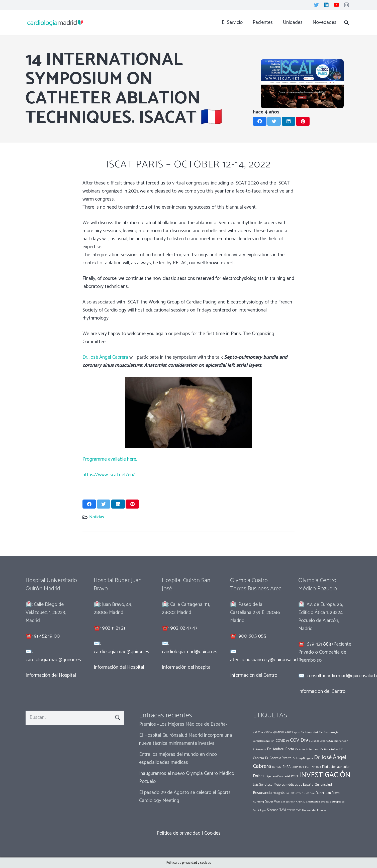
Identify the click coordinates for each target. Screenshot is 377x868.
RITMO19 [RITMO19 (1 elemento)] (296, 793)
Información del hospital (187, 667)
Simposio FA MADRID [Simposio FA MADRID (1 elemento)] (293, 802)
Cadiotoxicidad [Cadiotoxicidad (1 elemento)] (309, 732)
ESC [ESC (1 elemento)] (307, 767)
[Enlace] (55, 23)
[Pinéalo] (303, 121)
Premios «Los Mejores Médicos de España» (183, 724)
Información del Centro (254, 675)
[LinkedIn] (326, 5)
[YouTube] (336, 5)
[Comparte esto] (260, 121)
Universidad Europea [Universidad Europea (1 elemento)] (314, 810)
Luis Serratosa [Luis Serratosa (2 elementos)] (263, 785)
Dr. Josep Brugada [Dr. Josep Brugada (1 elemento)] (303, 758)
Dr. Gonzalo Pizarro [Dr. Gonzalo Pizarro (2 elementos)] (278, 758)
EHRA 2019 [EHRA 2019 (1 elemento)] (298, 767)
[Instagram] (346, 5)
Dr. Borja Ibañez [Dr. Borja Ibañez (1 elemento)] (329, 750)
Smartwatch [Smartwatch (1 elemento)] (313, 802)
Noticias (97, 517)
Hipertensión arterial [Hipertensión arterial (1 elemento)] (278, 776)
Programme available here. (110, 459)
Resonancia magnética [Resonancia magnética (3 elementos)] (271, 793)
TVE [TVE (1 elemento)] (299, 810)
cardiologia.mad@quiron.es (53, 660)
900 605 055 (252, 636)
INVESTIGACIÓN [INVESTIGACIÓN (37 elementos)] (325, 775)
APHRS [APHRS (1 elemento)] (289, 732)
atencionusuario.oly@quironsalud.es (267, 660)
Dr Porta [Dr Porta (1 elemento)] (277, 767)
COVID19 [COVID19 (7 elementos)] (299, 740)
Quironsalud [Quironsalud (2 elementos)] (323, 785)
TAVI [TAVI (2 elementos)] (283, 810)
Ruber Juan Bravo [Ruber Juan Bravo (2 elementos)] (328, 793)
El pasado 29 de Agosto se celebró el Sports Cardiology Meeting (185, 797)
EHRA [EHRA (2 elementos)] (287, 767)
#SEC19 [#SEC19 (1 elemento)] (268, 732)
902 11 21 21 (114, 628)
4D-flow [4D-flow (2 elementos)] (278, 732)
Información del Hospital (51, 675)
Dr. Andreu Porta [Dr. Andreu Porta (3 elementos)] (280, 749)
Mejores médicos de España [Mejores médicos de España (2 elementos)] (294, 785)
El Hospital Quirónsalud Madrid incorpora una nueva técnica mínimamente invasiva (186, 739)
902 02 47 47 (184, 628)
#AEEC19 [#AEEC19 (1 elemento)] (258, 732)
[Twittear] (274, 121)
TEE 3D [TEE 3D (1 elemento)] (291, 810)
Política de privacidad (179, 833)
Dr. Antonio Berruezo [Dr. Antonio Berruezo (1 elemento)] (307, 750)
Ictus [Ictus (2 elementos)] (294, 776)
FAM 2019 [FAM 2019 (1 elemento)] (316, 767)
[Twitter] (316, 5)
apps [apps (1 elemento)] (297, 732)
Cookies (212, 833)
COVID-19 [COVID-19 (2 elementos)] (282, 741)
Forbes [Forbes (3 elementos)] (259, 776)
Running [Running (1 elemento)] (258, 802)
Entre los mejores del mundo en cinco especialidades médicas (178, 758)
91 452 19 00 (47, 636)
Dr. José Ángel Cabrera (105, 357)
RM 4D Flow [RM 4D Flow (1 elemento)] (308, 793)
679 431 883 (319, 644)
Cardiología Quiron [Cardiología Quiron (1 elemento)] (264, 741)
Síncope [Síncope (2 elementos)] (273, 810)
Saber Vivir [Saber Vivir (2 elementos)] (273, 801)
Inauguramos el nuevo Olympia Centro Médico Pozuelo (187, 778)
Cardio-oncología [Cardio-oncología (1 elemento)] (329, 732)
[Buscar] (346, 23)
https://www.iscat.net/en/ (109, 475)
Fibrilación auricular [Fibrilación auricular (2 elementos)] (336, 767)
